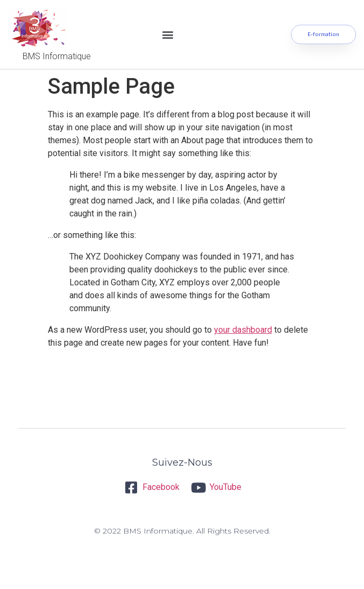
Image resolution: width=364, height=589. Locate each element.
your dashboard (243, 330)
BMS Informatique (57, 56)
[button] (167, 35)
